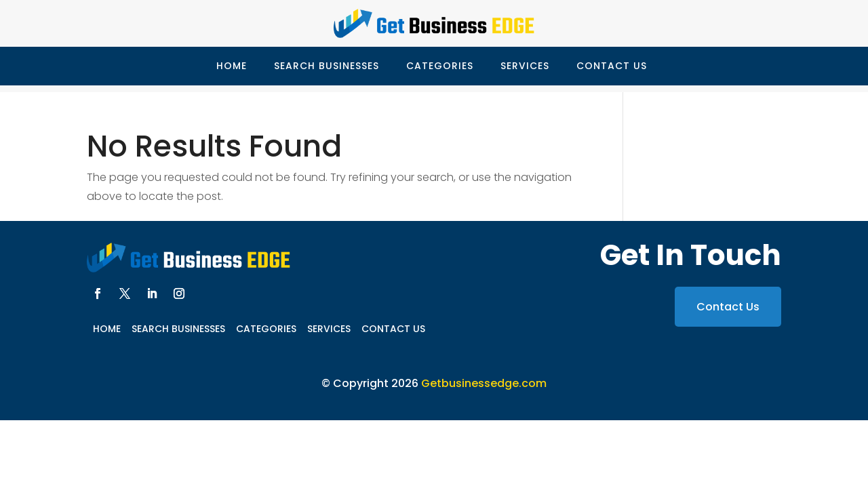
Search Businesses (327, 66)
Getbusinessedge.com (484, 383)
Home (232, 66)
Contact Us (612, 66)
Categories (440, 66)
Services (525, 66)
